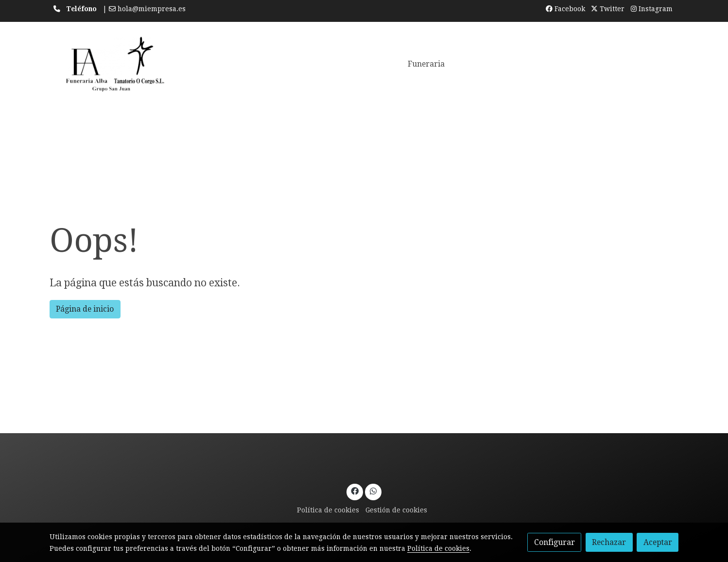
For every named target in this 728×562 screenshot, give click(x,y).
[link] (112, 64)
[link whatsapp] (373, 491)
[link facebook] (355, 491)
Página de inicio (85, 309)
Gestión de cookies (396, 510)
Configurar (555, 542)
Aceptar (658, 542)
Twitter (608, 9)
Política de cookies (328, 510)
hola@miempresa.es (152, 9)
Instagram (652, 9)
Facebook (565, 9)
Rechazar (609, 542)
